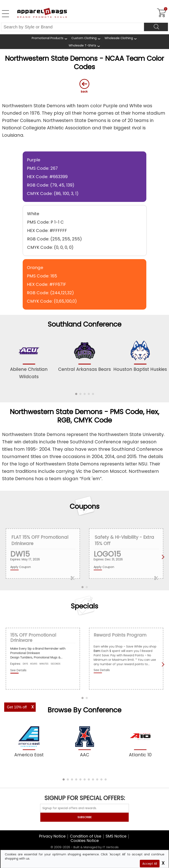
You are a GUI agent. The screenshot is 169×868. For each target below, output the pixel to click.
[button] (76, 394)
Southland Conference (84, 324)
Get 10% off (17, 707)
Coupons (85, 506)
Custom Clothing (84, 38)
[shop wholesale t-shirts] (84, 45)
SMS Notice (116, 836)
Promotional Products (48, 38)
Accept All (150, 864)
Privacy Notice (52, 836)
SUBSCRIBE (84, 817)
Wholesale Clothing (119, 38)
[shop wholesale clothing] (121, 38)
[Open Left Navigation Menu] (5, 14)
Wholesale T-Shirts (82, 45)
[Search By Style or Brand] (73, 27)
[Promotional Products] (50, 38)
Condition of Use (86, 836)
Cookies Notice (85, 841)
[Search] (156, 27)
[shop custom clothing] (86, 38)
